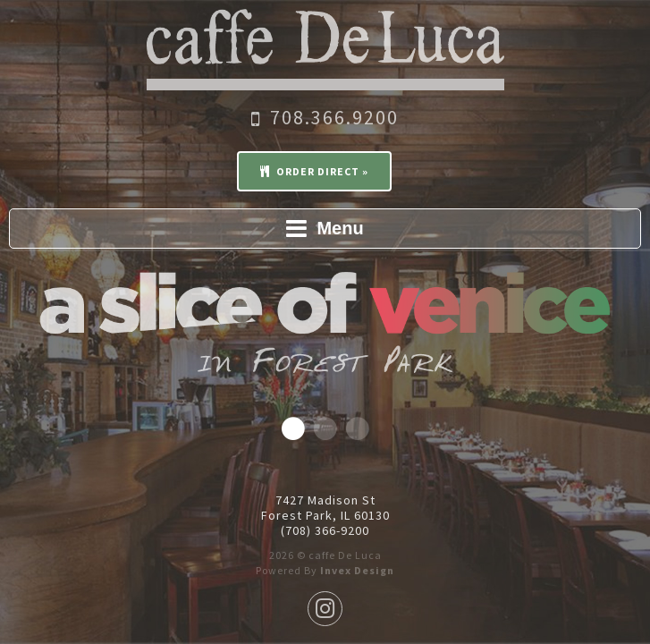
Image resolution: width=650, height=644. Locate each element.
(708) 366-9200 (325, 531)
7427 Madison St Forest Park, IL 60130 (325, 508)
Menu (325, 228)
